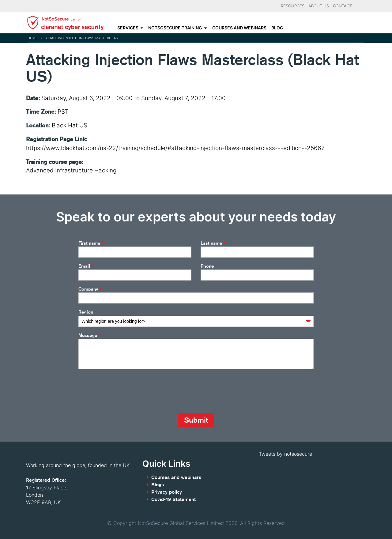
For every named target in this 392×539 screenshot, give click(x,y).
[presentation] (125, 391)
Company (90, 289)
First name (91, 243)
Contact (342, 6)
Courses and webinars (239, 28)
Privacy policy (167, 492)
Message (89, 335)
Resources (293, 6)
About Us (319, 6)
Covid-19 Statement (173, 499)
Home (33, 38)
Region (87, 312)
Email (86, 266)
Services (128, 28)
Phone (209, 266)
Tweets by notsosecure (285, 454)
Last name (213, 243)
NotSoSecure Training (175, 28)
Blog (277, 28)
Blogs (158, 485)
